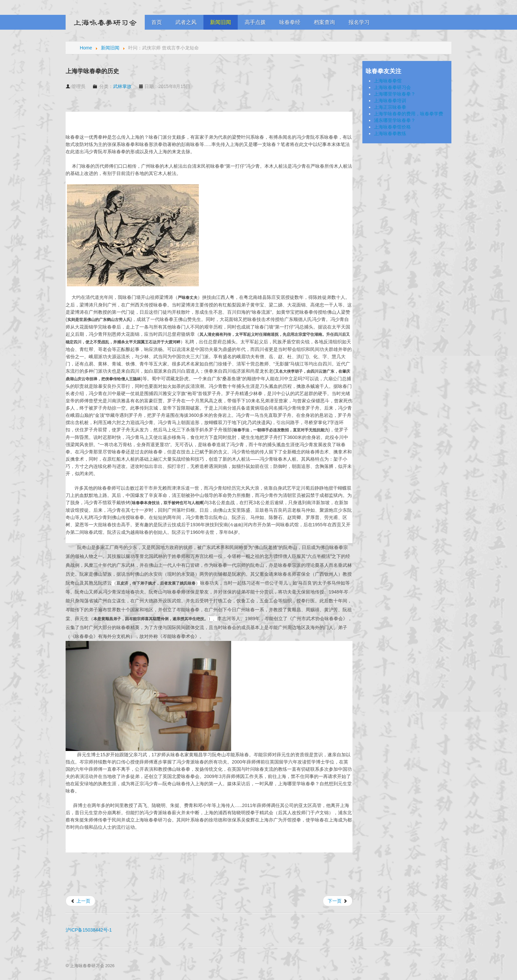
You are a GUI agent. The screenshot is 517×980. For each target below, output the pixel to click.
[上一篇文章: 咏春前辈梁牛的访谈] (80, 901)
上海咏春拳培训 (390, 101)
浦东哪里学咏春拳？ (395, 120)
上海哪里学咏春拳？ (395, 94)
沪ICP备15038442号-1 (89, 930)
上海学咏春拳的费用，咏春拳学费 (409, 114)
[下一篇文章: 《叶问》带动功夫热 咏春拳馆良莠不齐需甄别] (338, 901)
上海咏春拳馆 (388, 81)
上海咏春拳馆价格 (392, 127)
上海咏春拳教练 (390, 133)
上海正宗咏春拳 (390, 107)
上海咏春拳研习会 (392, 87)
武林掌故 (122, 86)
